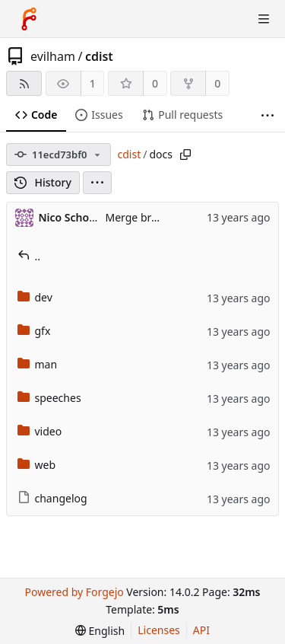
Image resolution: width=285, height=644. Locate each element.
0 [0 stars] (155, 83)
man (38, 364)
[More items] (268, 115)
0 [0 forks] (217, 83)
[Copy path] (185, 155)
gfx (34, 331)
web (37, 465)
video (40, 431)
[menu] (97, 183)
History (43, 182)
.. (29, 256)
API (201, 630)
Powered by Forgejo (74, 592)
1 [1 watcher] (93, 83)
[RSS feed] (24, 83)
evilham (53, 56)
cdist (99, 56)
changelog (52, 498)
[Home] (29, 19)
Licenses (159, 630)
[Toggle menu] (264, 19)
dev (35, 297)
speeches (49, 398)
